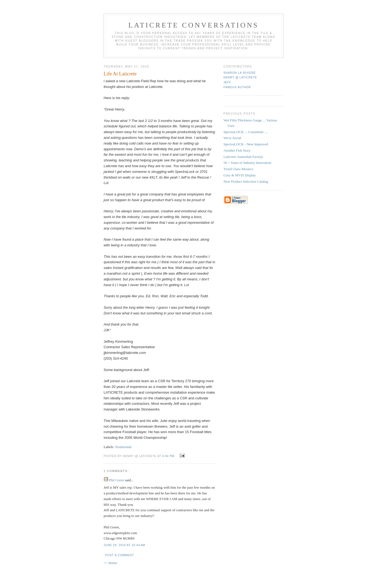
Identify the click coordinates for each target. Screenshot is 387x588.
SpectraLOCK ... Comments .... (246, 132)
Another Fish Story (237, 150)
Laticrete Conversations (193, 25)
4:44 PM (168, 456)
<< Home (111, 563)
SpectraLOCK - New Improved (246, 144)
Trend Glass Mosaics (238, 169)
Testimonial (123, 447)
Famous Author (237, 87)
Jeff (227, 82)
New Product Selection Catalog (246, 181)
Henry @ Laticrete (240, 77)
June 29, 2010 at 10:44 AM (124, 545)
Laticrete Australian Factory (243, 157)
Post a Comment (120, 555)
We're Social (232, 138)
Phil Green (117, 480)
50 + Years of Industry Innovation (248, 163)
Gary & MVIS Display (240, 175)
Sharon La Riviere (240, 73)
